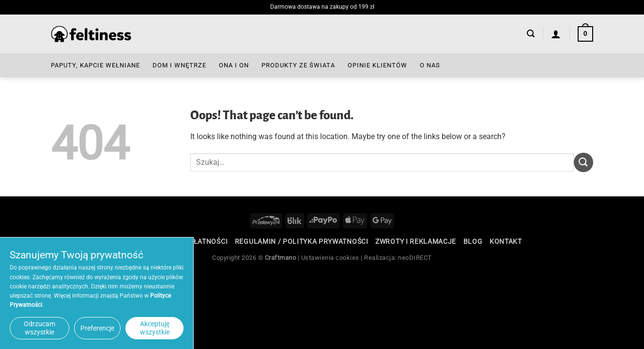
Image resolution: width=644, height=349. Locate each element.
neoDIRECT (415, 258)
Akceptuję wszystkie (155, 328)
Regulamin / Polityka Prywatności (302, 241)
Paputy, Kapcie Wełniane (95, 65)
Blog (473, 241)
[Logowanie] (556, 34)
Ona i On (234, 65)
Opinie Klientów (377, 65)
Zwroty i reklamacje (416, 241)
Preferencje (97, 328)
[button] (531, 34)
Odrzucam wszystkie (39, 328)
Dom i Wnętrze (179, 65)
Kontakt (506, 241)
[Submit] (583, 162)
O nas (430, 65)
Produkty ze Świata (298, 65)
